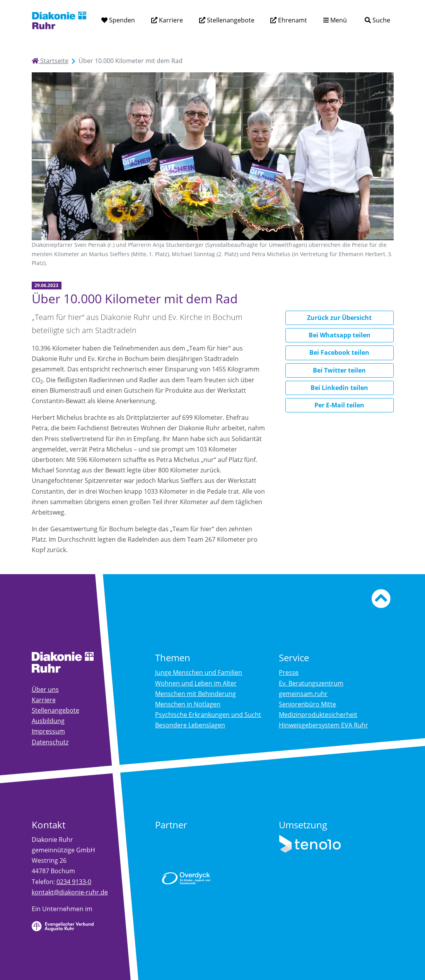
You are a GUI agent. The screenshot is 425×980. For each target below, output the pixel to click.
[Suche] (377, 20)
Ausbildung (48, 721)
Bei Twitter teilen (339, 370)
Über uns (45, 689)
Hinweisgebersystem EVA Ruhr (323, 725)
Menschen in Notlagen (188, 704)
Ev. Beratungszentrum (311, 683)
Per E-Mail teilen (339, 405)
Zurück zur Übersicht (339, 318)
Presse (289, 672)
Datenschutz (50, 742)
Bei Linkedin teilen (339, 388)
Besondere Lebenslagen (190, 725)
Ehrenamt (292, 20)
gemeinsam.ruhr (303, 694)
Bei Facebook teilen (339, 352)
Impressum (48, 731)
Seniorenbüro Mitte (307, 704)
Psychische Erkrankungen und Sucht (208, 715)
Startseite (50, 61)
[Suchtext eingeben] (355, 20)
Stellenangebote (230, 20)
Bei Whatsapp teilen (340, 335)
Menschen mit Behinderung (195, 694)
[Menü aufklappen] (335, 20)
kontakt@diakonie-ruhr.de (70, 892)
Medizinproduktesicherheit (318, 715)
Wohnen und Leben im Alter (196, 683)
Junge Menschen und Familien (199, 672)
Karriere (170, 20)
